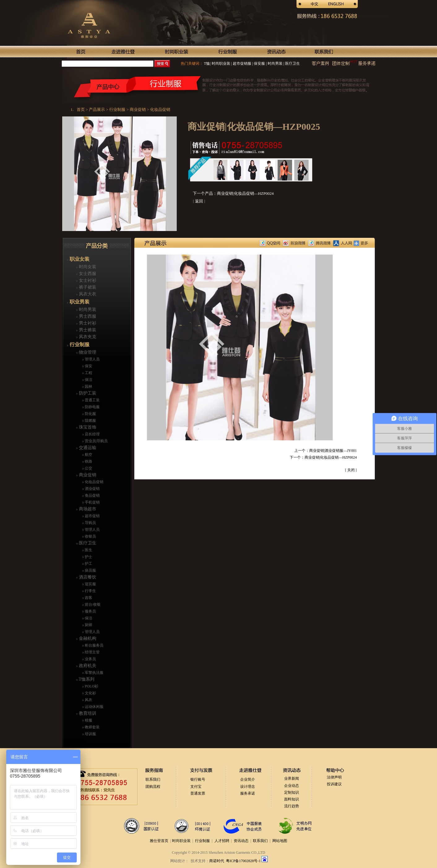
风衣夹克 (87, 337)
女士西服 (87, 274)
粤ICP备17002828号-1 (244, 861)
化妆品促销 (94, 482)
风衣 (88, 700)
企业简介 (248, 779)
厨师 (88, 625)
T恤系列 (86, 679)
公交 (88, 468)
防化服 (90, 414)
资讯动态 (241, 841)
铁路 (88, 461)
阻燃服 (90, 421)
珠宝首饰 (87, 427)
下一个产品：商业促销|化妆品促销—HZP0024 (233, 193)
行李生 (90, 591)
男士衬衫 (87, 323)
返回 (199, 201)
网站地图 (280, 841)
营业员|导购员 (96, 441)
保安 (88, 366)
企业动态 (292, 786)
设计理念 (248, 787)
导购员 (90, 523)
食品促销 (92, 495)
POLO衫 (91, 686)
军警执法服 (94, 673)
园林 (88, 386)
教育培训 (87, 713)
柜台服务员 (94, 645)
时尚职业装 (221, 63)
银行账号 (198, 779)
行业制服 (79, 345)
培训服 (90, 734)
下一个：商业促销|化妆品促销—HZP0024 (323, 457)
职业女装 (79, 259)
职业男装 (79, 302)
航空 (88, 455)
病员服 (90, 570)
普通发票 (198, 793)
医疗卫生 (292, 63)
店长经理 (92, 434)
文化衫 (90, 693)
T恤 (207, 63)
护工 (88, 564)
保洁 (88, 380)
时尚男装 (275, 63)
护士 (88, 557)
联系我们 (153, 779)
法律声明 (334, 777)
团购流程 (153, 787)
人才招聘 (222, 841)
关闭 (351, 470)
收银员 (90, 536)
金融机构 (87, 638)
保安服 (259, 63)
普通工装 (92, 400)
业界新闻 (292, 779)
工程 (88, 373)
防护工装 (87, 393)
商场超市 (87, 509)
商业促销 (87, 475)
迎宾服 (90, 584)
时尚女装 (87, 267)
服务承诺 (248, 793)
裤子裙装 (87, 287)
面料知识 (292, 799)
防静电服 (92, 407)
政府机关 (87, 666)
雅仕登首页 (159, 841)
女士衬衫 (87, 280)
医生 (88, 550)
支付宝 (196, 787)
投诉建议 (334, 784)
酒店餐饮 (87, 577)
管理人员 (92, 359)
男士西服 (87, 316)
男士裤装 (87, 330)
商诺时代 (217, 861)
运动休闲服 (94, 707)
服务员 (90, 611)
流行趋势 (292, 806)
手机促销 (92, 502)
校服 (88, 720)
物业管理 (87, 352)
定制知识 (292, 792)
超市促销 (92, 516)
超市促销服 (242, 63)
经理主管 (92, 652)
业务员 (90, 659)
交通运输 (87, 448)
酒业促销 (92, 489)
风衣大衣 (87, 294)
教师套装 (92, 727)
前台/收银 (92, 604)
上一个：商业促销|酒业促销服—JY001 (326, 451)
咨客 (88, 598)
